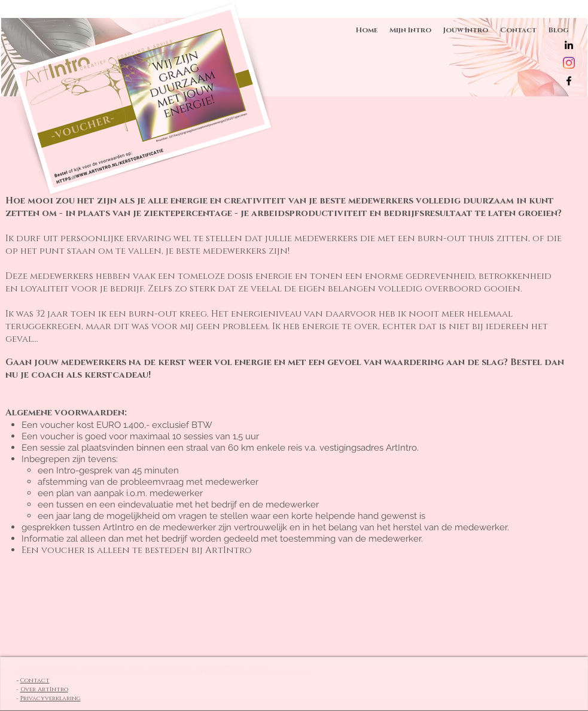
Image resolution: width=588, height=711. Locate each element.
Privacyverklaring (51, 698)
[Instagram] (569, 63)
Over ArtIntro (44, 689)
